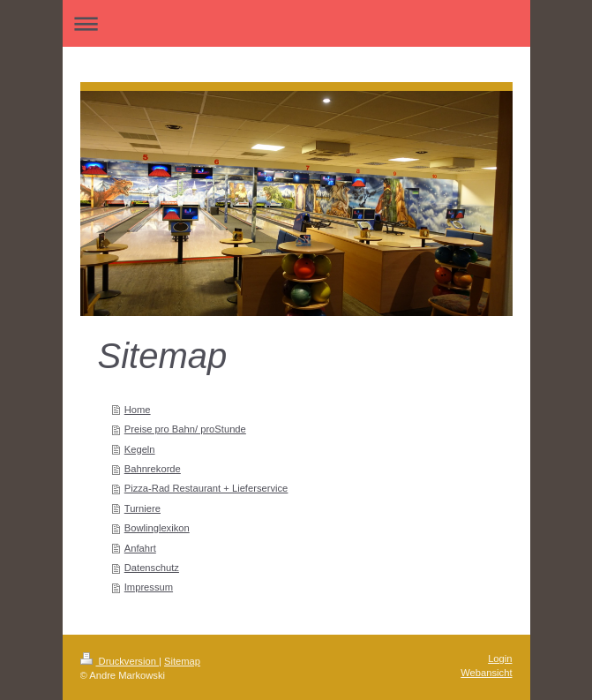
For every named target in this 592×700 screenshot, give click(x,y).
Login (500, 659)
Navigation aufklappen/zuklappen (296, 23)
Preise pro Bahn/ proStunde (185, 429)
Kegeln (140, 449)
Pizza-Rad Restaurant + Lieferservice (206, 488)
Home (138, 410)
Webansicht (486, 673)
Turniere (142, 508)
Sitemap (182, 661)
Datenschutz (152, 568)
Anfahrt (140, 548)
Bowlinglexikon (157, 528)
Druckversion (120, 661)
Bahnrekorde (153, 469)
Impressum (149, 587)
